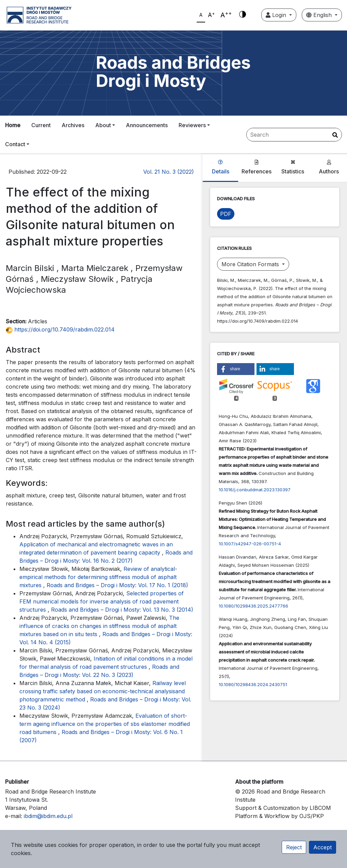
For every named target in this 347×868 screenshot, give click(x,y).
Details (221, 167)
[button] (236, 369)
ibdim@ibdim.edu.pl (48, 816)
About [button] (103, 125)
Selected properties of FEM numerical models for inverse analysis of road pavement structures (102, 601)
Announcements (147, 125)
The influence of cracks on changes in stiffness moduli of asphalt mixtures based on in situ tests (99, 626)
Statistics (293, 167)
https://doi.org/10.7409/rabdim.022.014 (60, 329)
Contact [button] (15, 144)
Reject (294, 847)
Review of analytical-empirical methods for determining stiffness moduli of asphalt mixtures (98, 577)
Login (277, 15)
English (320, 15)
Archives (73, 125)
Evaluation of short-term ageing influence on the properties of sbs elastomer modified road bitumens (105, 724)
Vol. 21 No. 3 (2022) (169, 172)
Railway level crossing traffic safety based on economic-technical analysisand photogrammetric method (103, 691)
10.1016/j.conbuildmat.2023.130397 (255, 490)
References (257, 167)
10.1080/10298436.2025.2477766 (253, 606)
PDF (226, 214)
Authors (329, 167)
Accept (323, 847)
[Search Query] (294, 135)
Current (41, 125)
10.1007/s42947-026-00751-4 (250, 544)
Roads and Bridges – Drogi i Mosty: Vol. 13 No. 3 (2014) (122, 610)
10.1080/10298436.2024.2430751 (253, 684)
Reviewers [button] (192, 125)
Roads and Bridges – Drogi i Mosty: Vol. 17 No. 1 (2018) (117, 585)
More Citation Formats (251, 264)
